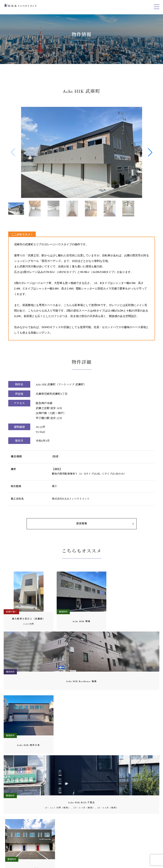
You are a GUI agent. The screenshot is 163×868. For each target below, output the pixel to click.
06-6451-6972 (16, 828)
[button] (150, 152)
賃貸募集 (82, 524)
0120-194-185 (15, 832)
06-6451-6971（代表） (21, 773)
